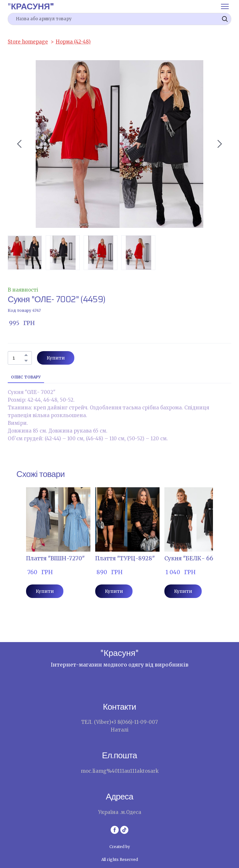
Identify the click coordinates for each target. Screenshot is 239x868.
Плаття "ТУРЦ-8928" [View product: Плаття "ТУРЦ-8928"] (125, 558)
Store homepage (28, 42)
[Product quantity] (18, 358)
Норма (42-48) (73, 42)
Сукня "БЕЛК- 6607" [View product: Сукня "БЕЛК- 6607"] (193, 558)
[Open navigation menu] (225, 6)
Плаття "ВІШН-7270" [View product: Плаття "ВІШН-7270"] (55, 558)
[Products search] (119, 19)
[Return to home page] (31, 6)
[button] (225, 19)
